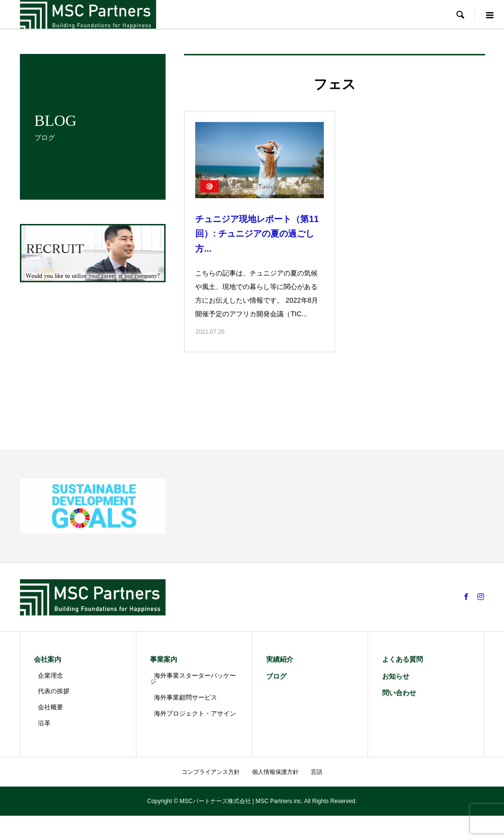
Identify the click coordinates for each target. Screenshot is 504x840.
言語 (317, 772)
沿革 (44, 723)
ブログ (276, 676)
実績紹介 (280, 659)
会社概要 (50, 707)
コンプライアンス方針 (211, 772)
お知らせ (396, 676)
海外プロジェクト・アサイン (195, 713)
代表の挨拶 (54, 691)
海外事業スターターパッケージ (193, 679)
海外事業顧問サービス (185, 697)
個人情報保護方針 (275, 772)
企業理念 (50, 676)
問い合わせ (399, 693)
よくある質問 (403, 659)
